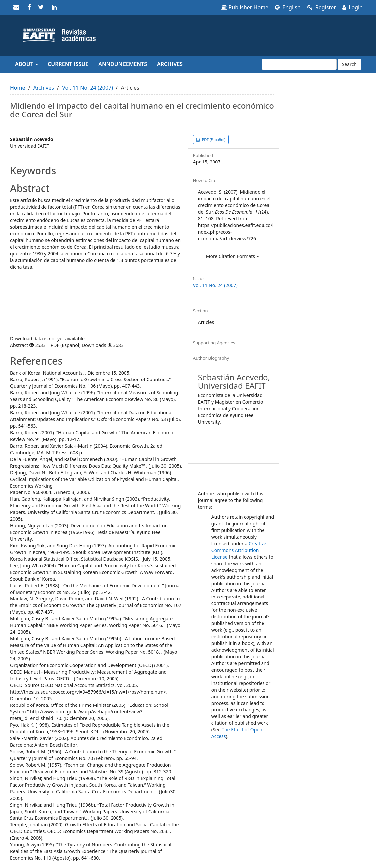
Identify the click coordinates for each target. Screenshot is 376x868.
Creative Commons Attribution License (239, 550)
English (288, 7)
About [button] (26, 64)
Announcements (123, 64)
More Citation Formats (232, 256)
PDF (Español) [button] (213, 139)
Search (349, 64)
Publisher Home (245, 7)
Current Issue (68, 64)
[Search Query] (299, 64)
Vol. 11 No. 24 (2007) (87, 88)
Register (322, 7)
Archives (170, 64)
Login (353, 7)
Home (18, 88)
